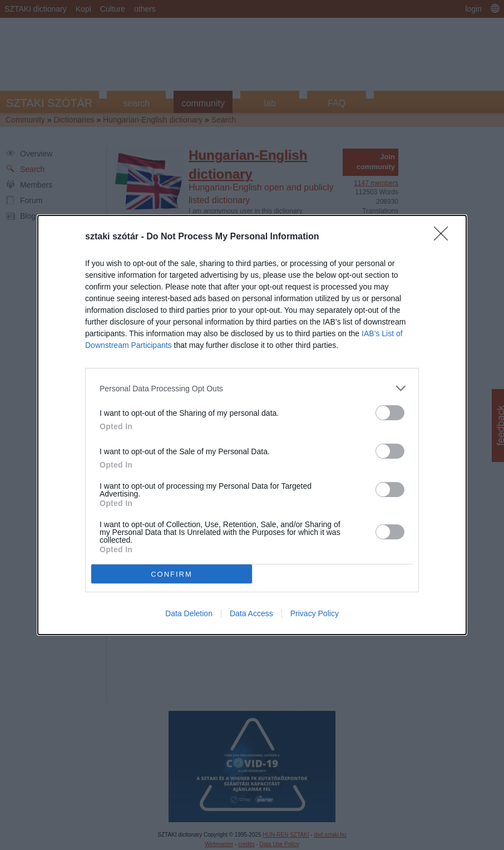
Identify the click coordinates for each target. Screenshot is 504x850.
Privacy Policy (315, 613)
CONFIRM (172, 574)
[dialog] (252, 425)
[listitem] (252, 388)
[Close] (444, 237)
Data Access (251, 613)
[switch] (390, 413)
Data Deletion (189, 613)
